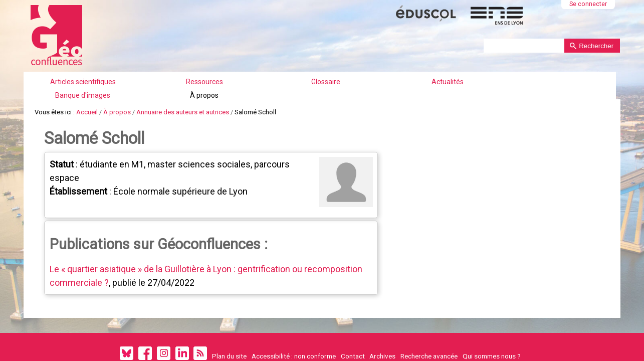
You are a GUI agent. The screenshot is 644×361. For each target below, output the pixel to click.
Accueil (87, 93)
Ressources (247, 73)
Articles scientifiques (174, 73)
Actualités (367, 73)
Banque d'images (434, 73)
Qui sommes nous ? (492, 329)
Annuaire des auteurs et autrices (183, 93)
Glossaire (307, 73)
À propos (501, 73)
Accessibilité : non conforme (294, 329)
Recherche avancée (429, 329)
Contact (353, 329)
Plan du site (229, 329)
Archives (382, 329)
